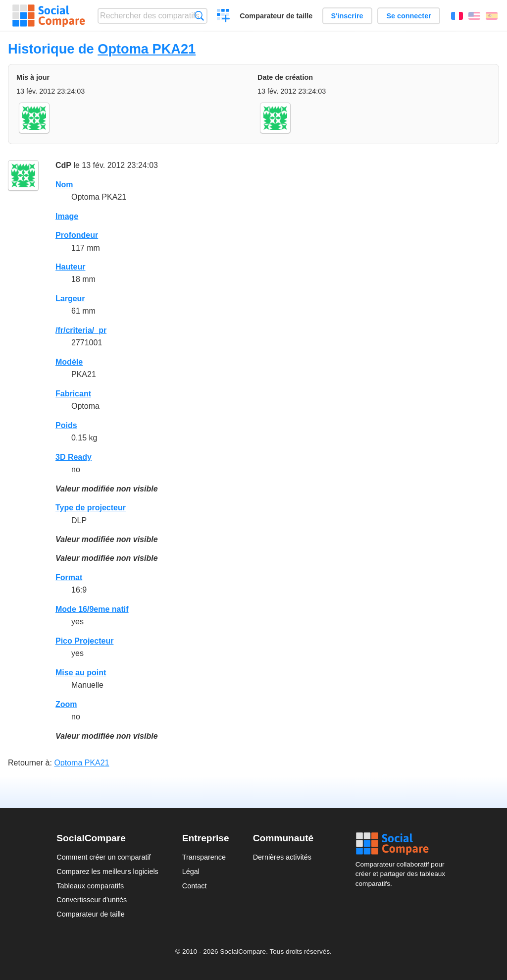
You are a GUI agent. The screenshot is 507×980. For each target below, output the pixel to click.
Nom (64, 185)
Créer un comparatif (224, 17)
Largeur (70, 299)
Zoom (66, 704)
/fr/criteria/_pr (81, 330)
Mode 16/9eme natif (92, 609)
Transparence (204, 857)
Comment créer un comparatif (103, 857)
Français (457, 16)
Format (69, 577)
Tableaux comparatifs (90, 886)
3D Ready (74, 457)
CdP (63, 165)
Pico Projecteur (84, 641)
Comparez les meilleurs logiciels (107, 871)
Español (492, 16)
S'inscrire (347, 16)
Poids (66, 425)
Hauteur (70, 267)
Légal (191, 871)
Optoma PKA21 (147, 49)
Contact (195, 886)
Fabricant (73, 394)
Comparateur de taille (276, 16)
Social (403, 844)
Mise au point (81, 673)
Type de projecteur (91, 508)
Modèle (69, 362)
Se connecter (408, 16)
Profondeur (77, 235)
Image (67, 216)
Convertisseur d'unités (92, 900)
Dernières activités (282, 857)
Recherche (199, 16)
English (474, 16)
